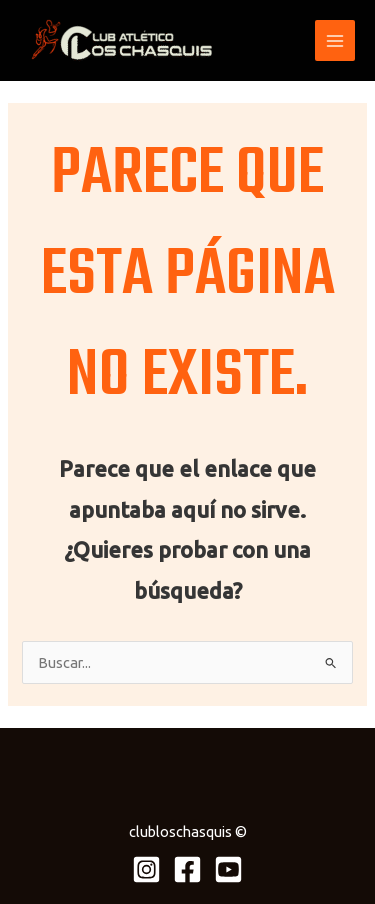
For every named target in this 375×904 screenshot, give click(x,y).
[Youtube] (228, 869)
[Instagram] (146, 869)
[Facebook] (187, 869)
